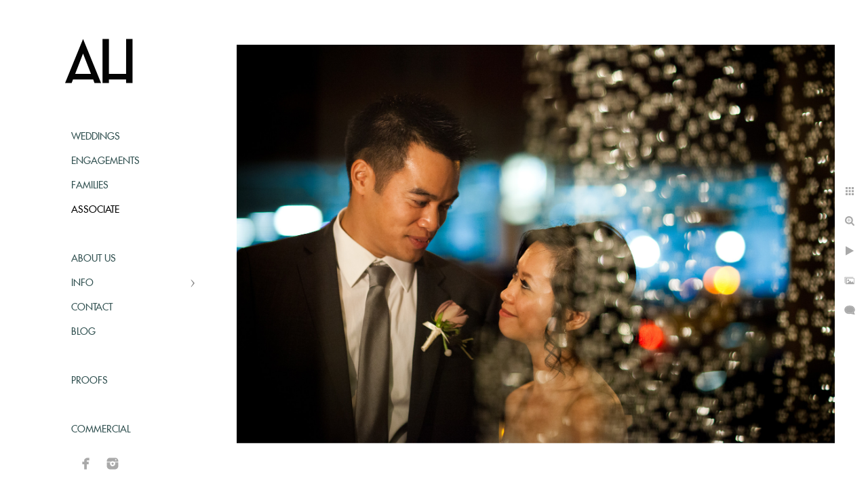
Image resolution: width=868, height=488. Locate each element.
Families (90, 186)
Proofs (90, 381)
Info (82, 283)
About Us (94, 259)
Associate (95, 210)
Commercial (101, 430)
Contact (92, 308)
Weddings (96, 137)
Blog (83, 332)
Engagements (105, 161)
